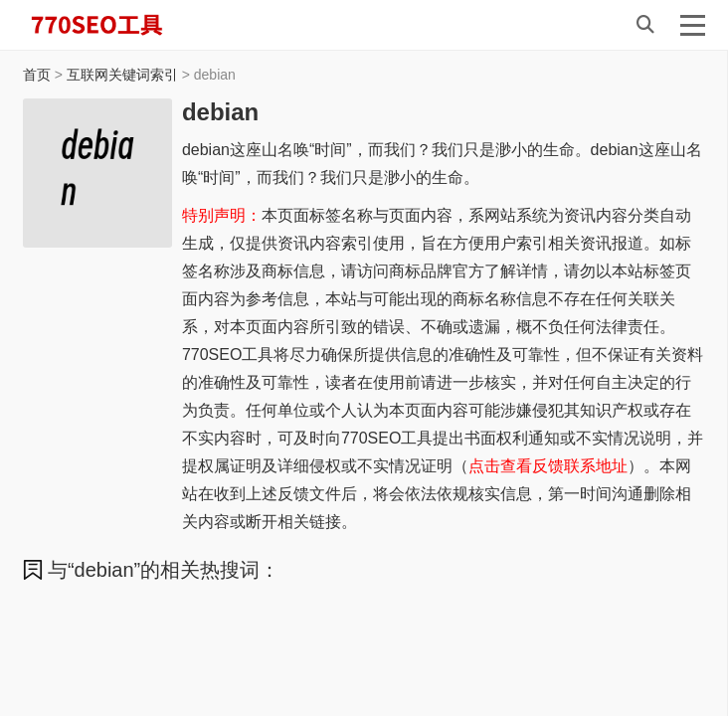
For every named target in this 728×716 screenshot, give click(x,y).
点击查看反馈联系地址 (548, 466)
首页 (37, 75)
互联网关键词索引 (122, 75)
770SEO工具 (117, 25)
